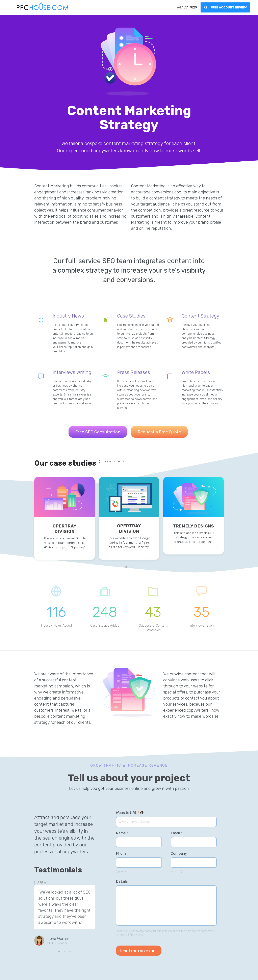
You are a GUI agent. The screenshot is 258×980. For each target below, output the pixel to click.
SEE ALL (43, 883)
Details (122, 881)
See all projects (114, 461)
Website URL (130, 813)
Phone (121, 853)
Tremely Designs (193, 526)
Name (122, 833)
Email (176, 833)
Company (179, 853)
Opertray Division (65, 529)
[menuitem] (187, 7)
